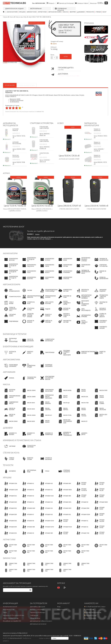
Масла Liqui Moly (21, 17)
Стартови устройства (42, 123)
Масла (65, 12)
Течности (90, 12)
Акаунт (51, 3)
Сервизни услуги (62, 9)
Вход (59, 607)
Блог (105, 12)
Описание (10, 85)
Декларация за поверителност (41, 621)
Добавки (81, 12)
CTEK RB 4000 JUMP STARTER (44, 127)
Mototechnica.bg (91, 615)
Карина (37, 234)
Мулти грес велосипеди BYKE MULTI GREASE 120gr (17, 157)
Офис (5, 612)
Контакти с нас (9, 610)
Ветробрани (36, 8)
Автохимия (9, 372)
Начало (5, 17)
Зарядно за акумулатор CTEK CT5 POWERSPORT (98, 157)
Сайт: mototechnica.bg (11, 618)
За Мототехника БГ (10, 607)
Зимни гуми (32, 12)
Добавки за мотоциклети (11, 124)
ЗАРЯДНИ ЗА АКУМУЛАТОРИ (92, 124)
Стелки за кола (11, 453)
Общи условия (35, 618)
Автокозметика (12, 360)
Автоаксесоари (55, 12)
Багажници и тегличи (15, 334)
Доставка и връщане (38, 607)
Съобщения (34, 615)
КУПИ (66, 57)
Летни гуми (42, 12)
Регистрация (62, 610)
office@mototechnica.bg (94, 612)
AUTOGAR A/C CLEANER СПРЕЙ (69, 159)
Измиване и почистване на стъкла (22, 440)
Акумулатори (12, 12)
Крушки (22, 12)
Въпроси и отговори (37, 610)
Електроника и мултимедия (18, 347)
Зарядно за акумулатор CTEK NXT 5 (97, 130)
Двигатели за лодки (14, 8)
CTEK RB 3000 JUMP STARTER (44, 141)
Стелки (98, 12)
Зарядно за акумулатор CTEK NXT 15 (98, 144)
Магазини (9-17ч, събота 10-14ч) (14, 615)
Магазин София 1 (82, 3)
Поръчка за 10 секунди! (65, 3)
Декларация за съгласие (38, 624)
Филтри (73, 12)
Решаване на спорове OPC (12, 621)
